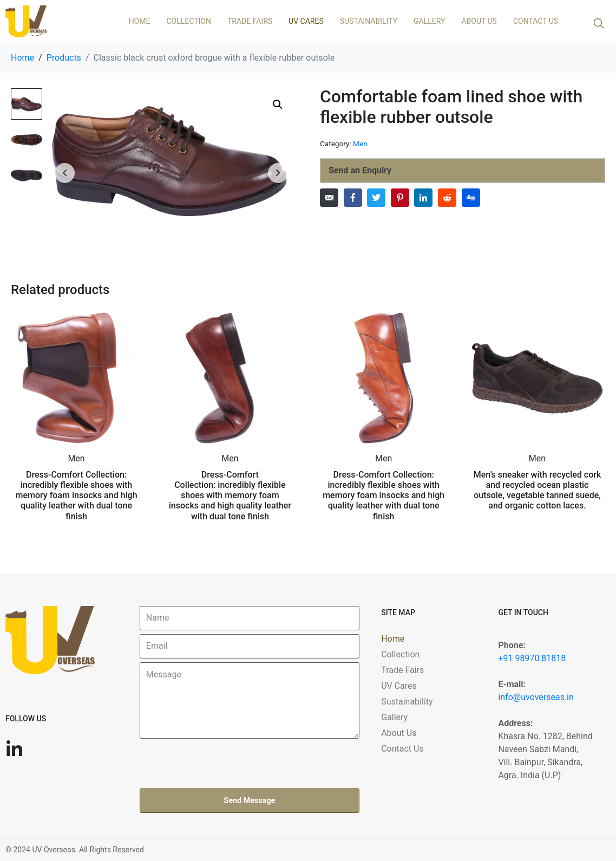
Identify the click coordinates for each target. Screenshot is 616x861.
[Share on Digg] (471, 198)
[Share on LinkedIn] (423, 198)
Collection (188, 21)
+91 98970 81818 (532, 658)
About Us (479, 21)
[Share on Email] (329, 198)
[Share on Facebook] (353, 198)
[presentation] (222, 764)
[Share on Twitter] (376, 198)
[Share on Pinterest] (400, 198)
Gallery (429, 21)
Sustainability (369, 21)
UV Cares (306, 21)
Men (360, 143)
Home (140, 21)
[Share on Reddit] (447, 198)
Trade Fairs (250, 21)
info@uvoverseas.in (536, 697)
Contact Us (536, 21)
